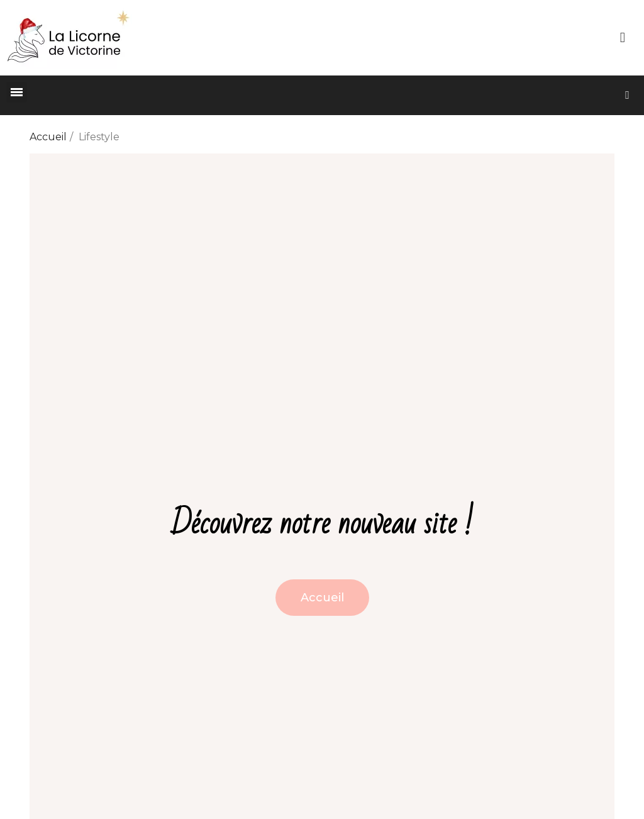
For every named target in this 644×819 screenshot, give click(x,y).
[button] (627, 95)
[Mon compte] (623, 38)
